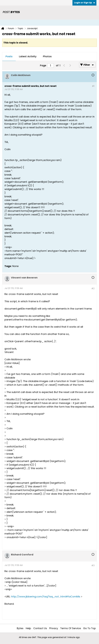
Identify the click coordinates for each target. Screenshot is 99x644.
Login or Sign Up (85, 3)
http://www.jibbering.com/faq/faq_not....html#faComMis (46, 597)
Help (28, 628)
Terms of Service (71, 628)
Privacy (54, 628)
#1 (93, 86)
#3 (93, 565)
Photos (47, 56)
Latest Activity (28, 56)
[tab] (9, 57)
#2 (93, 289)
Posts (9, 56)
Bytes (20, 628)
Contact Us (40, 628)
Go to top (89, 628)
